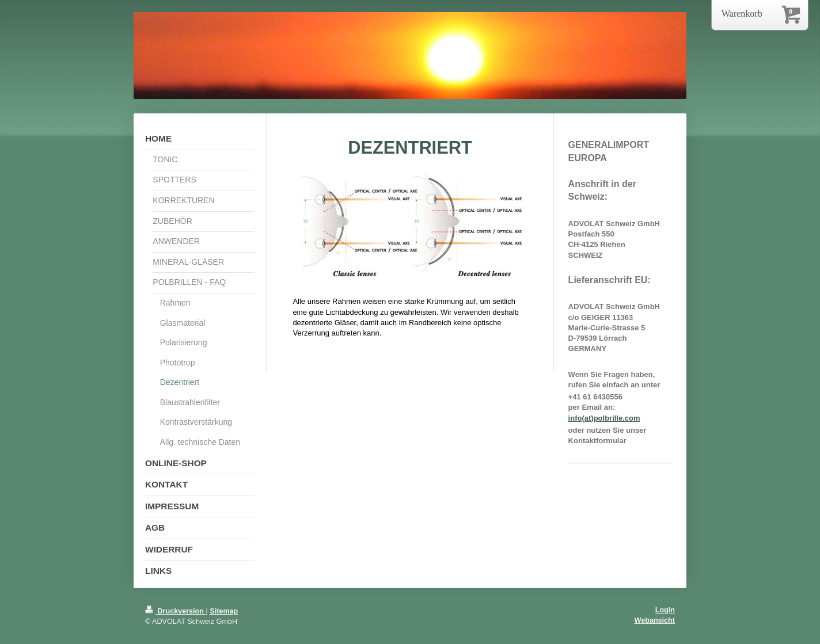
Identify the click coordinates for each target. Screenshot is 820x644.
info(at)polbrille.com (604, 418)
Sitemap (224, 611)
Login (665, 610)
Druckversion (176, 611)
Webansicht (655, 620)
